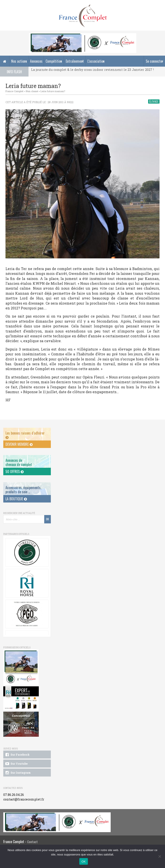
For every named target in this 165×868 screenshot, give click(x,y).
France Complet (14, 91)
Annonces (36, 61)
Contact (32, 842)
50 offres (15, 471)
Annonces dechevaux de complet (19, 462)
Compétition (54, 61)
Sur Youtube (16, 764)
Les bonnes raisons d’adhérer (25, 435)
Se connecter (154, 61)
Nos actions (19, 61)
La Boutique (16, 499)
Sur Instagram (18, 773)
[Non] (160, 856)
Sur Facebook (17, 755)
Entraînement (75, 61)
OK (84, 862)
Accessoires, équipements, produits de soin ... (23, 490)
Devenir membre (19, 444)
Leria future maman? (53, 91)
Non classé (32, 91)
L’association (96, 61)
